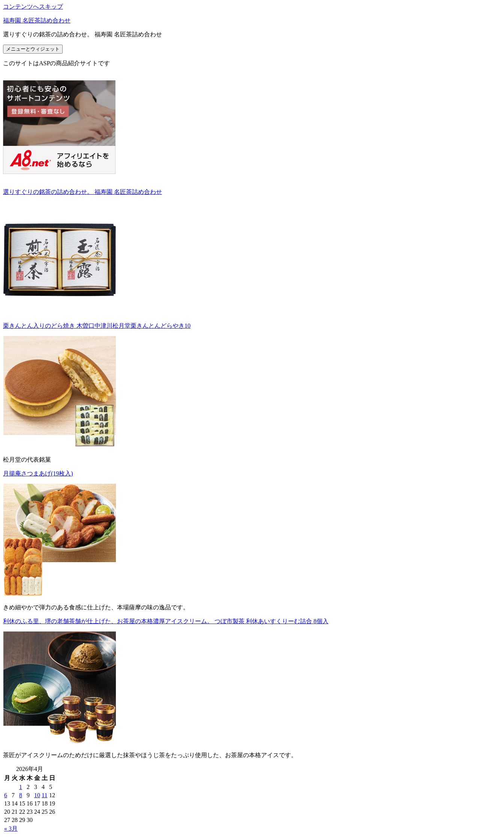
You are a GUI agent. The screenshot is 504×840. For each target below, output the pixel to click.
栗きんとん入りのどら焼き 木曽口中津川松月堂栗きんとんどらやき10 (97, 326)
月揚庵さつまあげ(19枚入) (38, 473)
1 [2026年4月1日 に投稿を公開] (21, 787)
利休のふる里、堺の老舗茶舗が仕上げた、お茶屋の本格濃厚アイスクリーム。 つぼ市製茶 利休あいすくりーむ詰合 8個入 (166, 621)
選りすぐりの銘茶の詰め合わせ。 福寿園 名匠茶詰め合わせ (82, 192)
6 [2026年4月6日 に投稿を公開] (6, 795)
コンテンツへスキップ (33, 7)
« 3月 (11, 829)
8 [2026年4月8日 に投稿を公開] (21, 795)
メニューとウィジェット (33, 49)
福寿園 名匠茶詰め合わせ (37, 20)
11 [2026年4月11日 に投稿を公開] (44, 795)
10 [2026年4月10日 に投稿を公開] (37, 795)
